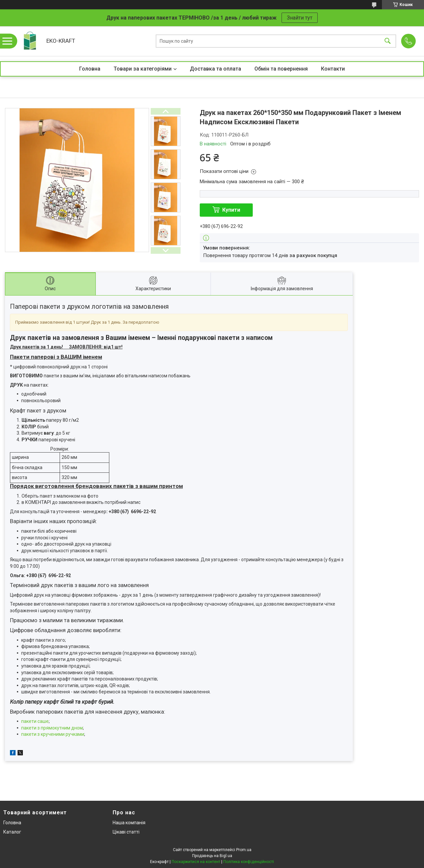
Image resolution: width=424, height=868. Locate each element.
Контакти (333, 69)
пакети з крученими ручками (53, 734)
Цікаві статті (126, 832)
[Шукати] (388, 41)
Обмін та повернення (281, 69)
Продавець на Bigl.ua (212, 856)
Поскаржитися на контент (196, 862)
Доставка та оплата (215, 69)
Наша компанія (129, 823)
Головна (90, 69)
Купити (231, 210)
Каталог (12, 832)
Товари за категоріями (143, 69)
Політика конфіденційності (249, 862)
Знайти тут (300, 18)
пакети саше (35, 721)
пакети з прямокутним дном (52, 728)
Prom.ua (244, 850)
